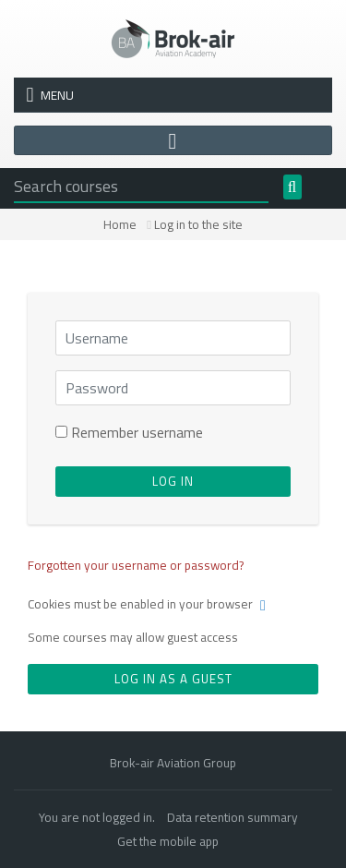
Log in (173, 481)
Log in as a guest (173, 679)
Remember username (137, 432)
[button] (267, 606)
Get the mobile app (168, 841)
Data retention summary (233, 817)
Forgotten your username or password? (136, 565)
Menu (50, 95)
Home (120, 224)
